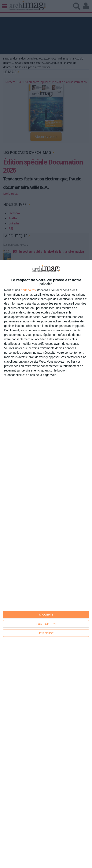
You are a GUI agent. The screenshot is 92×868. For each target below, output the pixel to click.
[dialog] (46, 564)
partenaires (28, 290)
